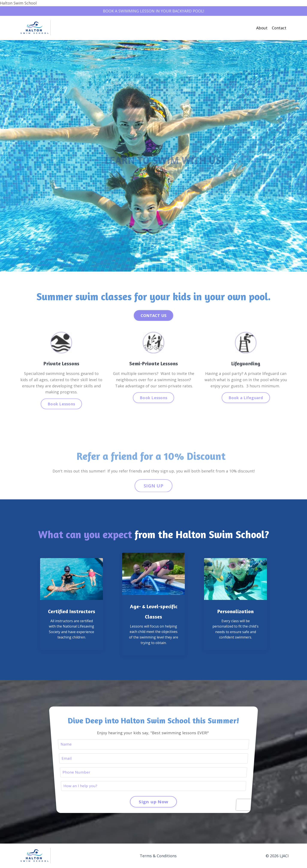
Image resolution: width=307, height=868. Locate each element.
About (262, 28)
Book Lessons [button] (61, 420)
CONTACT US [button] (154, 315)
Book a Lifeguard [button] (246, 414)
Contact (279, 28)
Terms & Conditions (158, 856)
